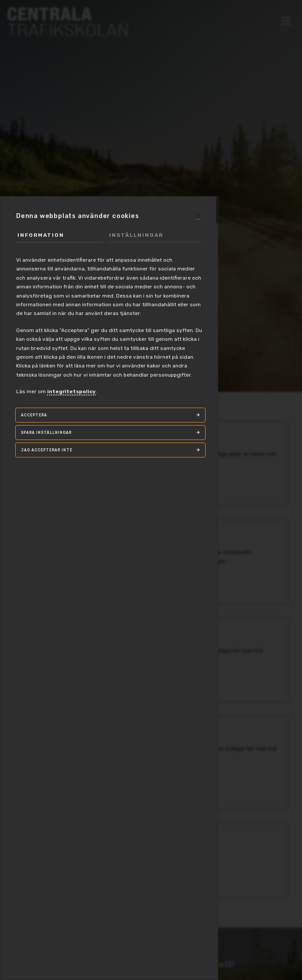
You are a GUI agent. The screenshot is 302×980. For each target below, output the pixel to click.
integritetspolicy (71, 391)
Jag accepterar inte (47, 450)
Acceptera (34, 415)
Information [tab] (41, 235)
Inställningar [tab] (136, 235)
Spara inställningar (46, 433)
